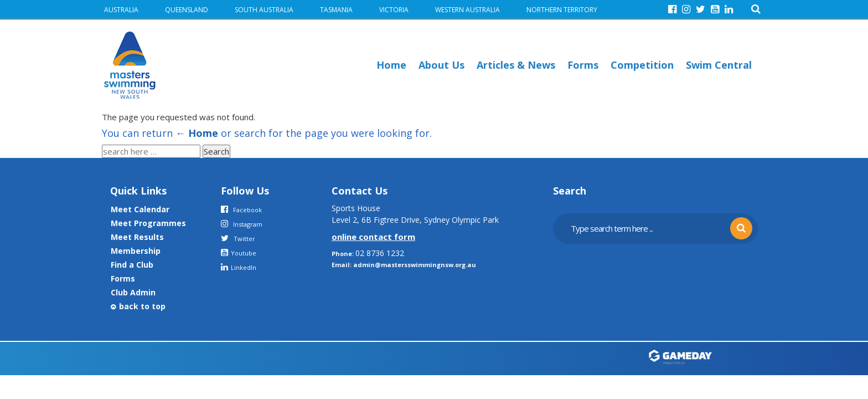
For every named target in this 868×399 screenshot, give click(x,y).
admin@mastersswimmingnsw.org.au (415, 265)
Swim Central (719, 65)
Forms (583, 65)
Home (391, 65)
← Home (197, 133)
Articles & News (516, 65)
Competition (642, 65)
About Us (441, 65)
